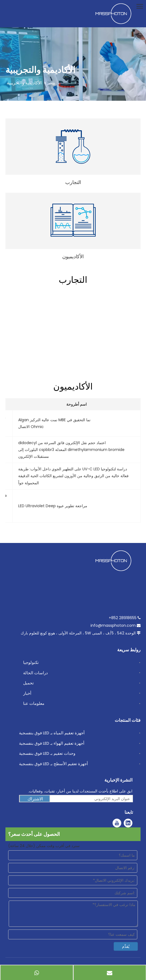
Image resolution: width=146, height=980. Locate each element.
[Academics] (73, 220)
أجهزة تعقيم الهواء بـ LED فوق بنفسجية (52, 743)
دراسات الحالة (35, 673)
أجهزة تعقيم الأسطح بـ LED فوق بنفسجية (53, 764)
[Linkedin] (128, 823)
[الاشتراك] (35, 799)
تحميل (28, 683)
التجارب (73, 182)
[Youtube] (117, 823)
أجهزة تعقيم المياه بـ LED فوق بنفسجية (52, 733)
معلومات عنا (34, 703)
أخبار (27, 693)
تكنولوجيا (31, 662)
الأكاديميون (73, 256)
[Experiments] (73, 147)
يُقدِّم (126, 946)
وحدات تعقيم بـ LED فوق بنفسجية (47, 753)
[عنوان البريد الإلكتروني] (92, 799)
